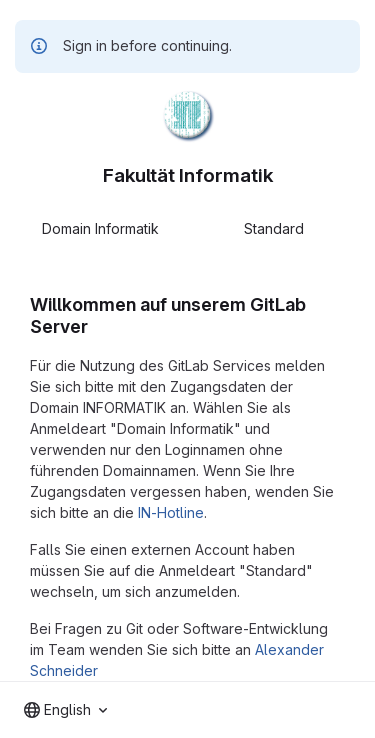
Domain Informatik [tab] (100, 228)
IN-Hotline (171, 512)
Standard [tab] (274, 228)
